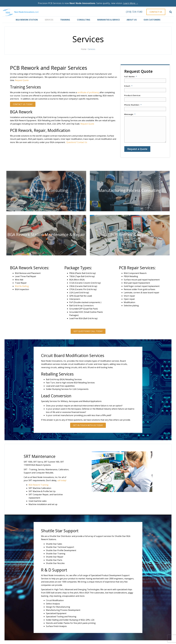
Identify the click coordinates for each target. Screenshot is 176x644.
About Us (132, 20)
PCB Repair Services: (137, 268)
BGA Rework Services (29, 268)
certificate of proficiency (88, 92)
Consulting (84, 20)
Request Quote (22, 80)
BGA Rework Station (27, 20)
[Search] (171, 12)
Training (65, 20)
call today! (62, 480)
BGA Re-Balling (22, 286)
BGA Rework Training (38, 485)
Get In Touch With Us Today (88, 425)
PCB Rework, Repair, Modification (40, 130)
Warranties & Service (108, 20)
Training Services (25, 87)
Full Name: (131, 77)
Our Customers (152, 20)
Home (84, 49)
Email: (128, 86)
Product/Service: (133, 95)
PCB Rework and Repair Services (49, 68)
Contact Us (156, 12)
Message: (130, 114)
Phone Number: (133, 105)
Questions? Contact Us (77, 142)
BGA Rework (21, 112)
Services (49, 20)
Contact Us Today (23, 104)
